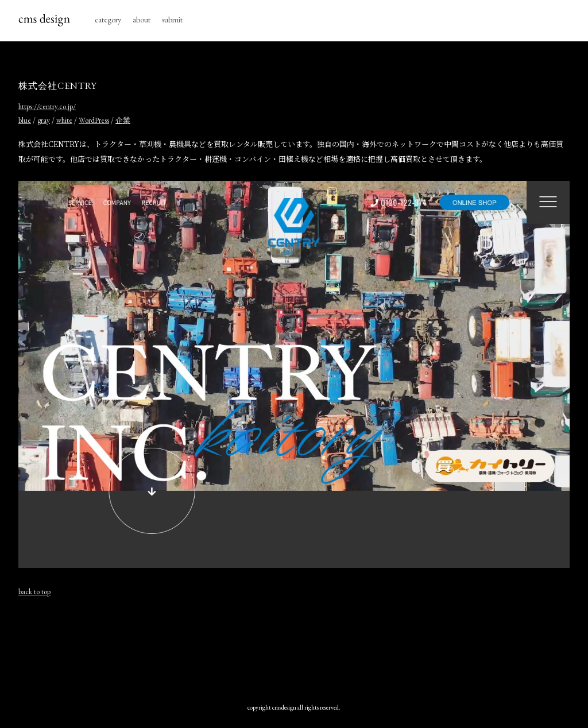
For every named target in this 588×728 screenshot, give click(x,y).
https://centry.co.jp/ (47, 107)
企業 (123, 120)
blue (25, 120)
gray (44, 120)
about (142, 20)
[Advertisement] (294, 647)
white (64, 120)
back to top (34, 592)
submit (172, 20)
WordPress (94, 120)
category (108, 20)
